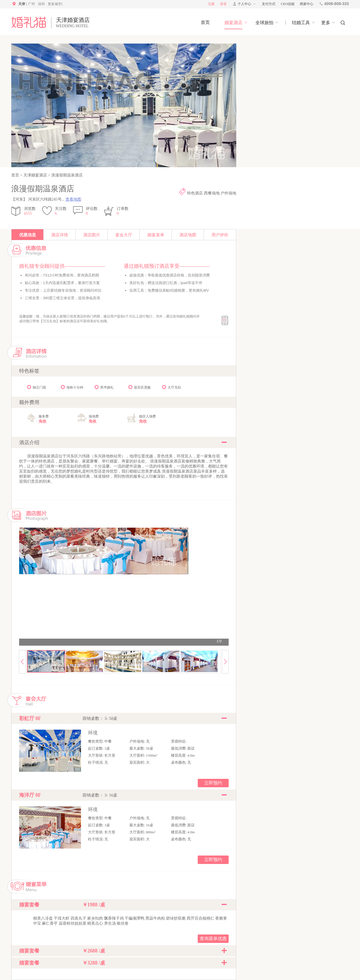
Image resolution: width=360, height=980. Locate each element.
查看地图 (73, 199)
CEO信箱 (288, 4)
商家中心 (307, 4)
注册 (211, 4)
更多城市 (55, 4)
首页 (16, 175)
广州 (31, 4)
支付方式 (269, 4)
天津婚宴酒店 (35, 175)
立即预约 (213, 783)
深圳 (41, 4)
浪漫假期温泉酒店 (66, 175)
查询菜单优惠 (213, 939)
